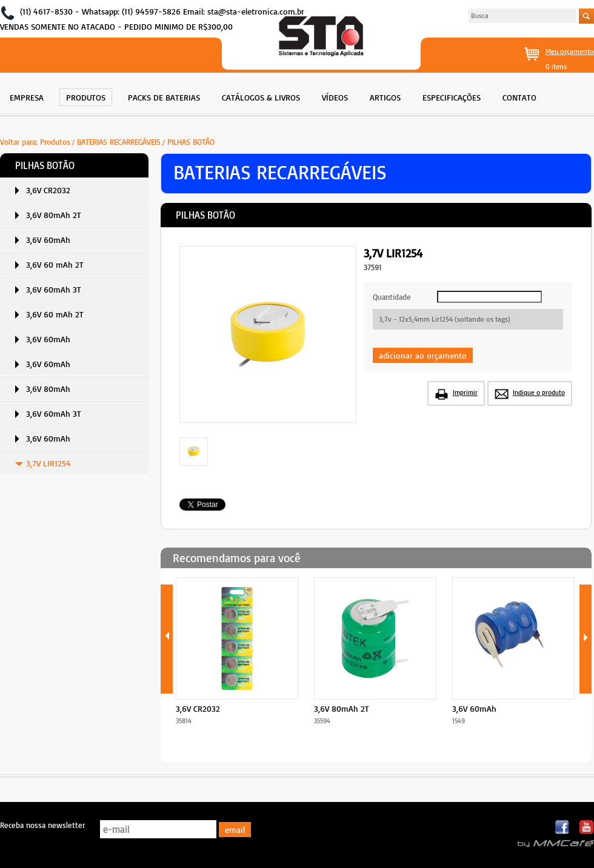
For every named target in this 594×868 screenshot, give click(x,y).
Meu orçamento (570, 51)
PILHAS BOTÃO (191, 142)
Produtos (55, 142)
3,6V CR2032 (48, 190)
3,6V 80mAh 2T (54, 215)
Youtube (586, 828)
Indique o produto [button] (539, 393)
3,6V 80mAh (48, 389)
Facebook (563, 828)
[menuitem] (27, 96)
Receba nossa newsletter (42, 825)
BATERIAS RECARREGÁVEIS (119, 142)
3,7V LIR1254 (48, 463)
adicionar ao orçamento (423, 355)
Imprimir (465, 393)
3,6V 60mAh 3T (54, 289)
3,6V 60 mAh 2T (55, 264)
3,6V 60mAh (48, 240)
